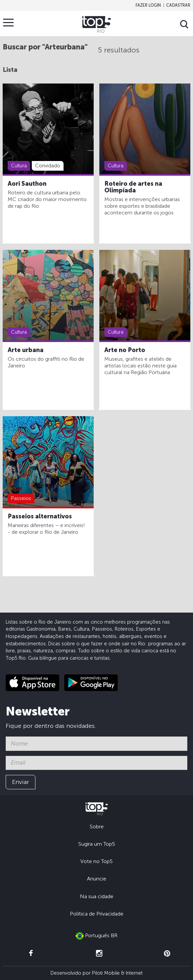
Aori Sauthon (27, 184)
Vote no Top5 (96, 861)
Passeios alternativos (40, 516)
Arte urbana (26, 350)
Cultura (19, 166)
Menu (10, 22)
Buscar (184, 24)
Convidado (48, 166)
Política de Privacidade (97, 914)
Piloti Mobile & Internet (117, 973)
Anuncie (97, 879)
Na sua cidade (97, 896)
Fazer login (148, 5)
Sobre (97, 827)
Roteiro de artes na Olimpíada (133, 187)
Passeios (21, 498)
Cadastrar (178, 5)
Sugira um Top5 (97, 844)
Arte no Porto (125, 350)
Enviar (21, 782)
